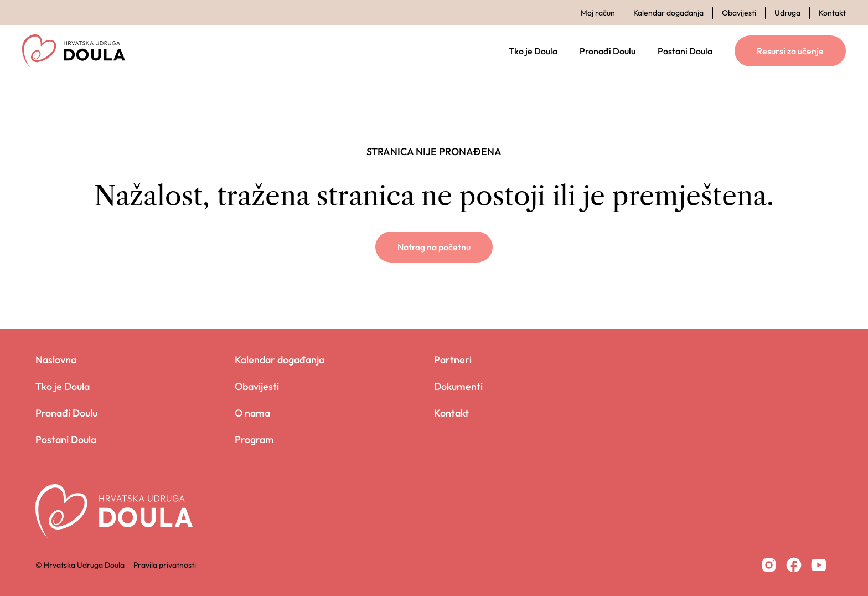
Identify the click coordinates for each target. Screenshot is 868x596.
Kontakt (832, 13)
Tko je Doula (533, 51)
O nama (252, 413)
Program (254, 440)
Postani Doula (685, 51)
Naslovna (56, 360)
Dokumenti (458, 386)
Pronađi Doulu (608, 51)
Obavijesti (739, 13)
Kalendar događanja (668, 13)
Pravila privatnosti (165, 565)
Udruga (787, 13)
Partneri (453, 360)
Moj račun (598, 13)
